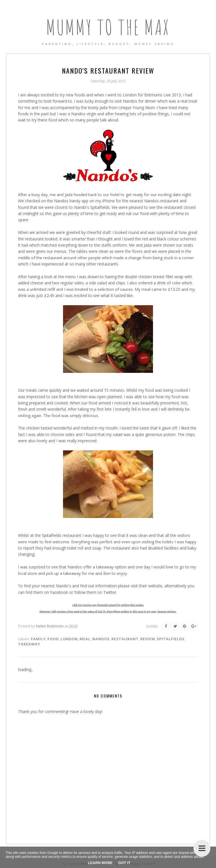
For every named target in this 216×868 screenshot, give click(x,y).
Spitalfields (171, 639)
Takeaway (29, 644)
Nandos (101, 639)
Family (38, 639)
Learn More (100, 863)
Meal (85, 639)
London (69, 639)
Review (148, 639)
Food (53, 639)
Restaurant (125, 639)
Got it (124, 863)
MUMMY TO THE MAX (108, 27)
